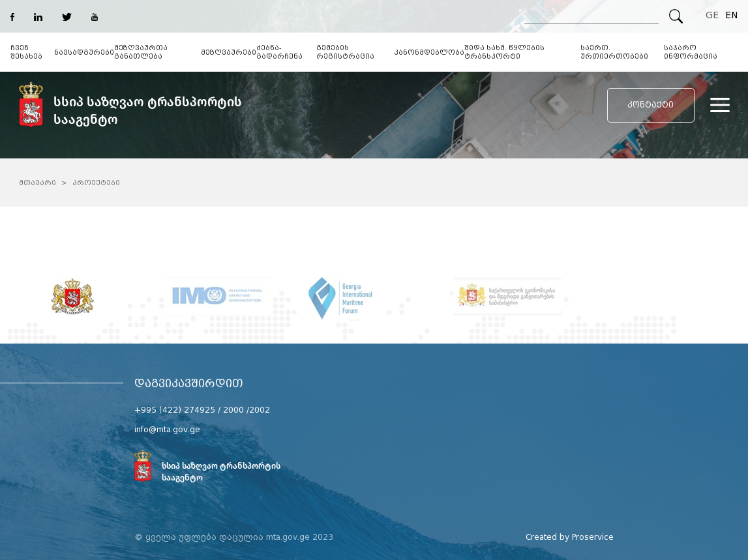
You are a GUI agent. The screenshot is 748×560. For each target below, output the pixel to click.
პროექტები (96, 183)
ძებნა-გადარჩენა (279, 52)
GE (712, 15)
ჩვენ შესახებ (26, 52)
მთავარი (37, 183)
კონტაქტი (651, 105)
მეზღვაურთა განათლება (141, 52)
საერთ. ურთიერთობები (614, 52)
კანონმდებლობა (429, 52)
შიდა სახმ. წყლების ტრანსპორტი (504, 52)
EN (731, 15)
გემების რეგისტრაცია (345, 52)
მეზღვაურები (229, 52)
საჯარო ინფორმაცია (691, 52)
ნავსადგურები (84, 52)
